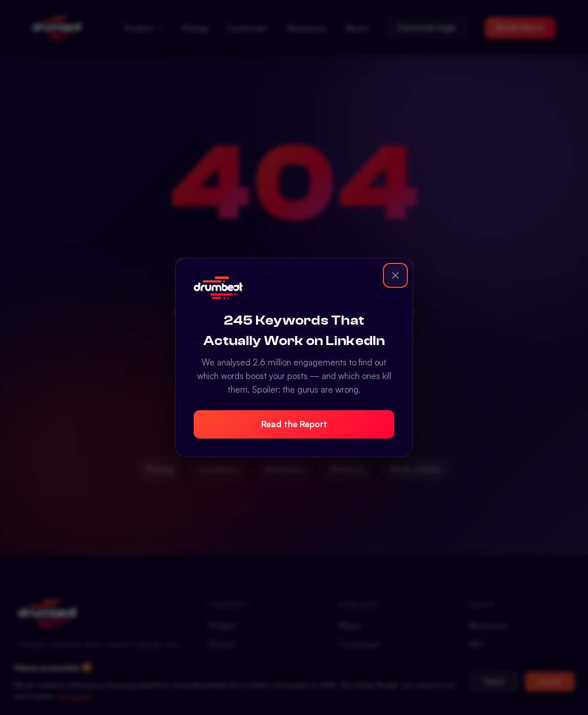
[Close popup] (395, 275)
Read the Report (294, 424)
